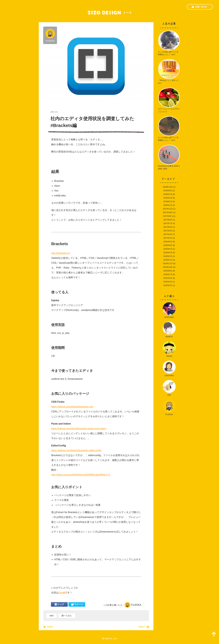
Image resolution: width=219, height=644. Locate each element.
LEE (169, 388)
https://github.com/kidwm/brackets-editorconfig (76, 450)
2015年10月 (168, 267)
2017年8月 (168, 220)
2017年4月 (168, 231)
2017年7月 (168, 223)
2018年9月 (168, 191)
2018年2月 (168, 202)
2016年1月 (168, 260)
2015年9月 (168, 271)
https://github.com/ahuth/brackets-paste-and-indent (79, 429)
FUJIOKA (50, 35)
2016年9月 (168, 242)
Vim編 (62, 593)
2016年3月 (168, 253)
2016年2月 (168, 256)
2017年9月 (167, 216)
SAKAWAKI (169, 369)
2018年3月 (168, 198)
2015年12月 (168, 264)
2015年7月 (168, 274)
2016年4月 (168, 249)
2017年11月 (168, 209)
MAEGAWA (169, 310)
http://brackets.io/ (61, 253)
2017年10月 (168, 212)
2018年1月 (168, 205)
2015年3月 (168, 282)
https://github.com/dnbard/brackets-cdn (72, 407)
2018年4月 (168, 194)
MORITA (169, 330)
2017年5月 (168, 227)
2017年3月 (168, 234)
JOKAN (169, 349)
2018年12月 (168, 187)
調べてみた (67, 616)
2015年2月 (168, 285)
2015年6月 (168, 278)
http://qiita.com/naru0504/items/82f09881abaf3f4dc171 (81, 475)
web (52, 616)
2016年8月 (168, 245)
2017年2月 (168, 238)
